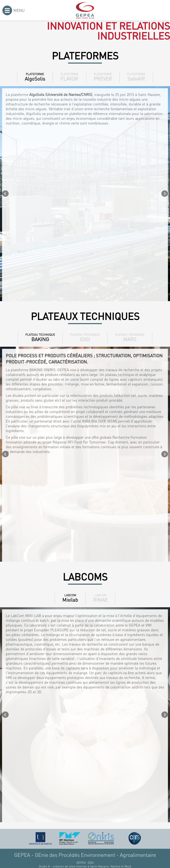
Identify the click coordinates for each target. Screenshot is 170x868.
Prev (5, 194)
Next (165, 194)
